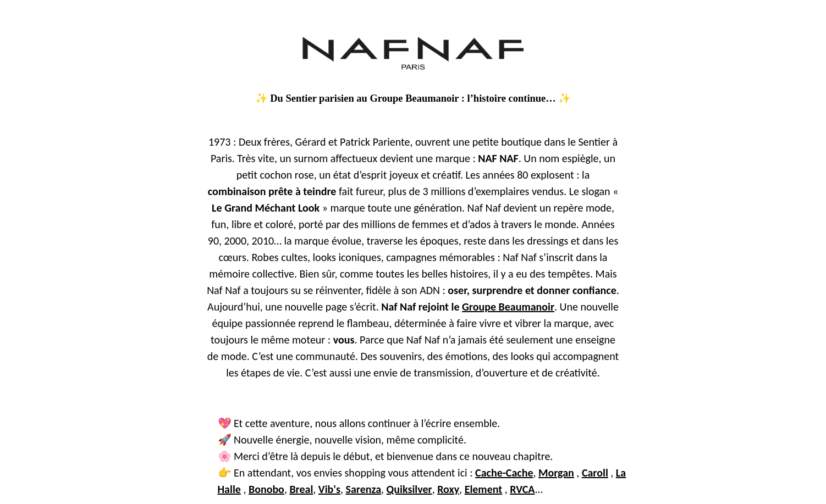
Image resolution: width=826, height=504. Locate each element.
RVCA (522, 489)
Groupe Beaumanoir (508, 307)
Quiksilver (409, 489)
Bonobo (266, 489)
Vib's (329, 489)
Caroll (595, 473)
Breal (301, 489)
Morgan (556, 473)
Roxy (448, 489)
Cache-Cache (504, 473)
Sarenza (364, 489)
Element (484, 489)
